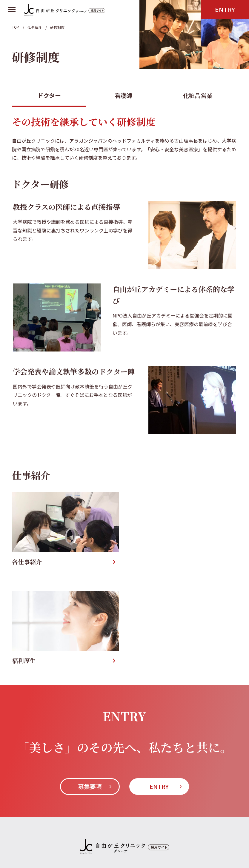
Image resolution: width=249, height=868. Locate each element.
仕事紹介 (96, 776)
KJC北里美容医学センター (40, 831)
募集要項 (90, 687)
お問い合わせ (162, 776)
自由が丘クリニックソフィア (105, 799)
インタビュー (60, 776)
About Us (23, 776)
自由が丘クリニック (34, 799)
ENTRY (225, 9)
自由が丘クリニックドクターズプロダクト (176, 815)
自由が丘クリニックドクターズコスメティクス (62, 815)
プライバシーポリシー (213, 776)
